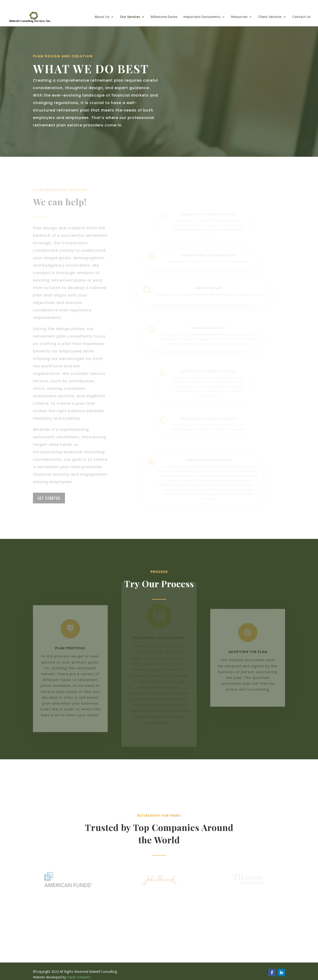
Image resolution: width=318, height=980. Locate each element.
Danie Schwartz (79, 977)
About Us (102, 17)
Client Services (270, 17)
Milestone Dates (164, 17)
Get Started (49, 498)
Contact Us (301, 17)
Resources (239, 17)
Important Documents (202, 17)
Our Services (130, 17)
